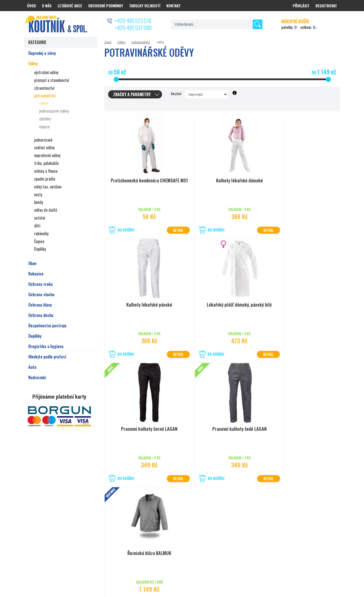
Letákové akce (70, 6)
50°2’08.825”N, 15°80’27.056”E (76, 533)
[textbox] (217, 24)
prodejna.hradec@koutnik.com (76, 546)
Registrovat (326, 6)
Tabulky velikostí (145, 6)
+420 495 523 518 (133, 20)
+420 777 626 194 (67, 539)
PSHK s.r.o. (333, 575)
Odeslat (328, 523)
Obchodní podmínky (106, 6)
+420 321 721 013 (171, 539)
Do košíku (126, 230)
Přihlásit (301, 6)
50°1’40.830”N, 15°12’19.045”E (180, 533)
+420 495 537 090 (133, 28)
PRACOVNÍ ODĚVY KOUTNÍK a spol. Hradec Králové (280, 575)
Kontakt (174, 6)
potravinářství (141, 42)
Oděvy (121, 42)
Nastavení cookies (212, 575)
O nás (47, 6)
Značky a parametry (132, 94)
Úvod (108, 42)
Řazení (176, 94)
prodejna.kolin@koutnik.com (179, 546)
